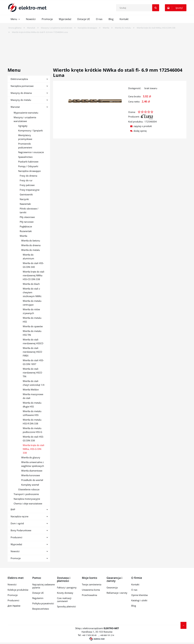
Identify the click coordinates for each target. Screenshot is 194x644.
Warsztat (15, 107)
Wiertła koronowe (31, 475)
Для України (14, 606)
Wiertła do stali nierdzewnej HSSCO (33, 341)
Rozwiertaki (26, 231)
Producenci (16, 537)
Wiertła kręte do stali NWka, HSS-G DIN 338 (33, 449)
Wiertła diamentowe (32, 471)
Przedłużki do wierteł (32, 480)
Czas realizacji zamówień (64, 600)
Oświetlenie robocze (29, 489)
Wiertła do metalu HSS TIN (32, 333)
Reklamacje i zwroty (117, 593)
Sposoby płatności (66, 606)
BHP (13, 509)
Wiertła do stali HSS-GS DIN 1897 (33, 362)
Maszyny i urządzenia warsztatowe (25, 119)
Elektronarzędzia (19, 79)
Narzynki (24, 199)
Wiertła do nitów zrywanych (31, 311)
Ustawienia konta (91, 590)
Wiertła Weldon (31, 390)
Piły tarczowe (27, 222)
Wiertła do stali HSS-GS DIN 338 (33, 439)
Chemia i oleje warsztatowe (28, 503)
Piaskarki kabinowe (28, 162)
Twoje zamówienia (92, 584)
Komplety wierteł (30, 485)
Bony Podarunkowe (21, 530)
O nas (134, 590)
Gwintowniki (26, 194)
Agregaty (23, 126)
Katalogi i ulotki (139, 600)
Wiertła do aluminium (28, 257)
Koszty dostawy (65, 593)
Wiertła (23, 236)
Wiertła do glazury (31, 457)
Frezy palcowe (27, 185)
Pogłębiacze (26, 226)
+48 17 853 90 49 (89, 635)
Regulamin (38, 598)
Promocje (16, 558)
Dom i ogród (17, 523)
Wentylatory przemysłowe (25, 137)
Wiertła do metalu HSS (32, 320)
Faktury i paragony (67, 587)
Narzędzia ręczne (19, 516)
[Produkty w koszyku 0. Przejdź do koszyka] (176, 8)
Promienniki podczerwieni (25, 146)
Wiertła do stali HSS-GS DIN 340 (33, 265)
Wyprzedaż (16, 544)
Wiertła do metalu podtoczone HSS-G (32, 430)
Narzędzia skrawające (29, 171)
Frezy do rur (26, 180)
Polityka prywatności (43, 603)
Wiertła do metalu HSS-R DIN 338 (32, 422)
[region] (97, 49)
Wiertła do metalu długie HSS (32, 405)
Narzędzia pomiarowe (22, 86)
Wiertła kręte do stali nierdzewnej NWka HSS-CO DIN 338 (33, 275)
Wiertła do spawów (33, 326)
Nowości (15, 551)
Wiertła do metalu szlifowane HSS (32, 413)
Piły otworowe (27, 217)
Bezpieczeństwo (41, 609)
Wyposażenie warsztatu (26, 113)
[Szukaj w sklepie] (138, 8)
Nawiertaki (25, 204)
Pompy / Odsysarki (28, 166)
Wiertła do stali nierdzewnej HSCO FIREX (32, 352)
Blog (134, 606)
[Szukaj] (156, 8)
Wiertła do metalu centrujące (32, 303)
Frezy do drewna (28, 176)
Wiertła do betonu (31, 241)
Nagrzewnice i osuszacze (31, 152)
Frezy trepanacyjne (30, 190)
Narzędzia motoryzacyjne (27, 499)
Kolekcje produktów (18, 590)
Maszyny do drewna (21, 93)
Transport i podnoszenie (26, 494)
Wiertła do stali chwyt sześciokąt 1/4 (34, 383)
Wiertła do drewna (31, 245)
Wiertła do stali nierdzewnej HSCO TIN (32, 373)
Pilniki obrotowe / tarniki (29, 210)
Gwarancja (112, 587)
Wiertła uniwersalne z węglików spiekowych (33, 464)
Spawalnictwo (25, 157)
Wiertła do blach (31, 284)
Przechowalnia (89, 595)
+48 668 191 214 (107, 635)
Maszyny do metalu (21, 100)
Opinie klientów (140, 595)
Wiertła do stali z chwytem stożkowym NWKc (32, 292)
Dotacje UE (38, 593)
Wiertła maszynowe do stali (33, 396)
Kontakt (135, 584)
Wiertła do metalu (31, 250)
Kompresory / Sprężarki (31, 130)
